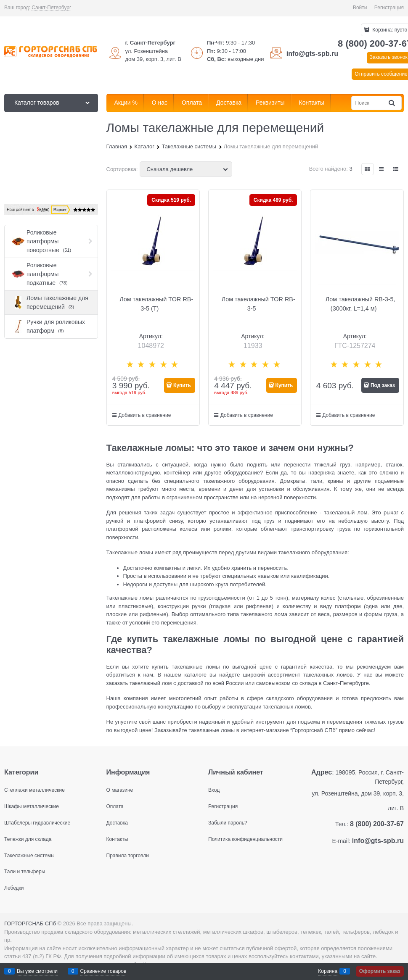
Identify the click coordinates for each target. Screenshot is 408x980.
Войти (360, 8)
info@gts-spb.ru (312, 54)
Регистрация (389, 8)
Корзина (328, 971)
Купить (182, 385)
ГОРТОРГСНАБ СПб (30, 923)
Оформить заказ (380, 971)
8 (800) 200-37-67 (377, 824)
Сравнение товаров (103, 971)
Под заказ (383, 385)
